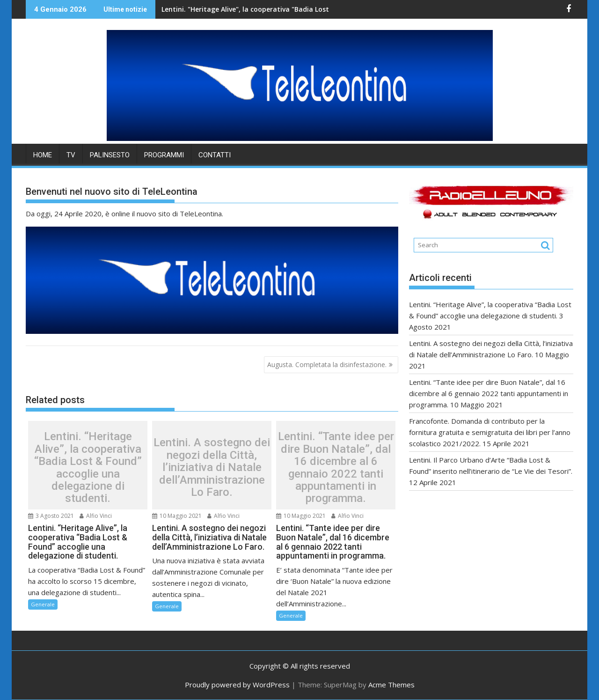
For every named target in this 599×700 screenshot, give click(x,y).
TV (71, 155)
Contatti (215, 155)
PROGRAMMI (164, 155)
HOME (43, 155)
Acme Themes (391, 685)
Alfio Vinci (96, 516)
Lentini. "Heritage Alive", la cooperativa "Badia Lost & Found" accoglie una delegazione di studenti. (280, 9)
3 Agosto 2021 (51, 516)
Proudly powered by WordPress (237, 685)
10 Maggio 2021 (177, 516)
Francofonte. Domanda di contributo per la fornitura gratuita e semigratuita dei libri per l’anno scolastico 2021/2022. (490, 432)
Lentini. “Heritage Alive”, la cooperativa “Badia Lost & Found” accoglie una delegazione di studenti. (88, 467)
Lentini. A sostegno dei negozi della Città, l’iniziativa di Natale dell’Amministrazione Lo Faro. (212, 467)
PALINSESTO (110, 155)
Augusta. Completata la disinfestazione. (327, 365)
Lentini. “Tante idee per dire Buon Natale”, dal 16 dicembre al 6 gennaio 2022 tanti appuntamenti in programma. (336, 467)
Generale (43, 604)
